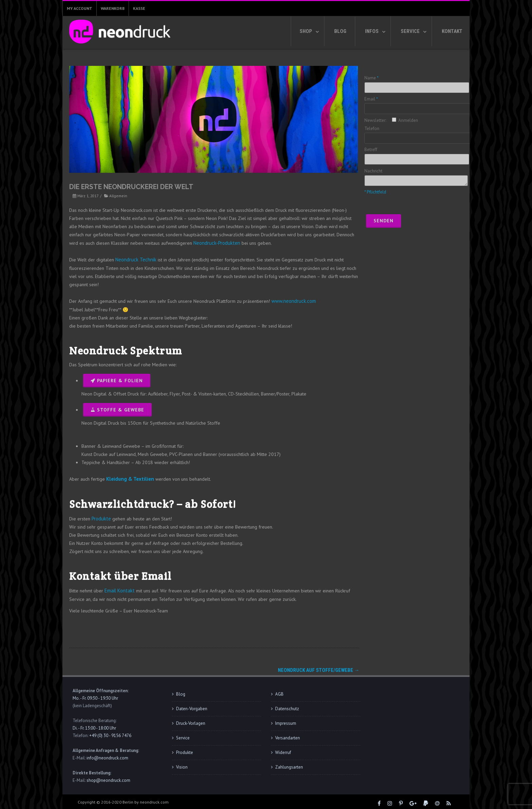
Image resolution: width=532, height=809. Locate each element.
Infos (372, 31)
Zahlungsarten (289, 764)
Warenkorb (113, 8)
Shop (306, 31)
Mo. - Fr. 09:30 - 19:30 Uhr (95, 695)
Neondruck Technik (134, 259)
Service (410, 31)
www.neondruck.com (292, 300)
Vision (182, 764)
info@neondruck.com (107, 755)
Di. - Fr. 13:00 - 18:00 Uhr (94, 725)
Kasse (139, 8)
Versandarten (288, 734)
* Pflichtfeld (375, 192)
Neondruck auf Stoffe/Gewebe (319, 667)
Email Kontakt (118, 588)
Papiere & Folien (117, 379)
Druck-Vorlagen (191, 720)
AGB (279, 691)
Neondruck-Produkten (215, 243)
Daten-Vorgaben (192, 705)
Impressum (286, 720)
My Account (80, 8)
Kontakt (452, 31)
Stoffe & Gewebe (117, 408)
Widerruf (283, 749)
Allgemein (118, 196)
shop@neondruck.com (108, 777)
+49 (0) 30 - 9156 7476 (110, 732)
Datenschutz (287, 705)
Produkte (101, 516)
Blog (340, 31)
